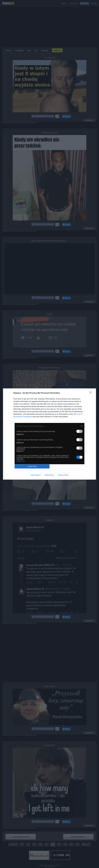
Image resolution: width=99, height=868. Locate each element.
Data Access (49, 475)
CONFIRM (32, 466)
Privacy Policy (63, 475)
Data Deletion (36, 475)
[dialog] (49, 434)
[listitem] (49, 426)
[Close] (91, 393)
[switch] (79, 431)
